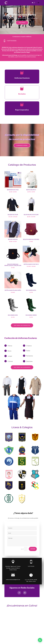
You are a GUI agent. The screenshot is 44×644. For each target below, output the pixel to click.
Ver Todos (22, 23)
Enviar (33, 549)
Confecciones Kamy (22, 15)
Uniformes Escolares (22, 78)
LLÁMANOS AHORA (22, 145)
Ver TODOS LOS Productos (22, 325)
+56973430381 (12, 41)
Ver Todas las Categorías (22, 367)
